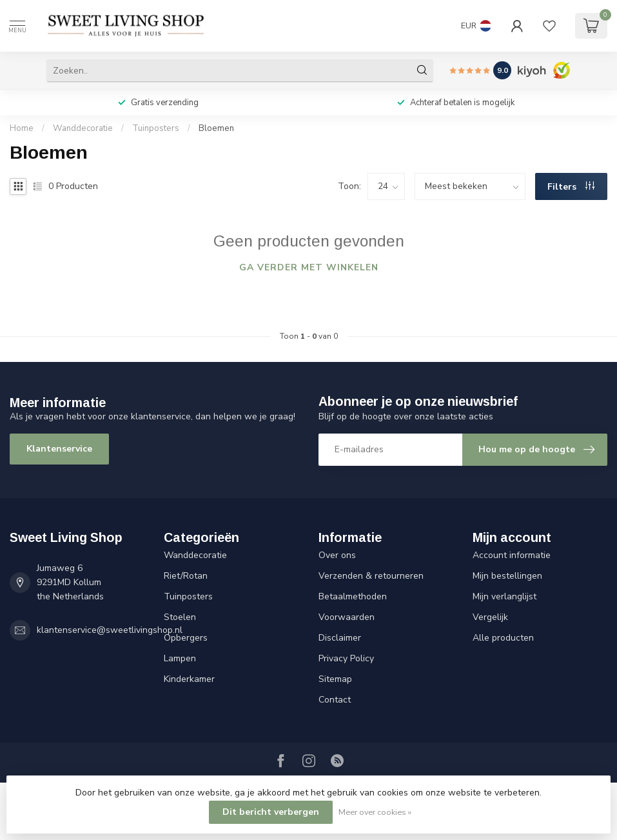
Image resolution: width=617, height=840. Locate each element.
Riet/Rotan (186, 576)
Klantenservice (59, 449)
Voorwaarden (347, 617)
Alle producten (503, 638)
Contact (335, 700)
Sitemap (335, 679)
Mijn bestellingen (507, 576)
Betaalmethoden (353, 596)
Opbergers (186, 638)
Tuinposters (156, 128)
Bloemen (216, 128)
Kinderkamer (189, 679)
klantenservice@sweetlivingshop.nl (110, 630)
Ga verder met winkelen (309, 267)
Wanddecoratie (83, 128)
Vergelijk (490, 617)
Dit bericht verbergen (271, 812)
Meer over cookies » (375, 812)
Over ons (337, 555)
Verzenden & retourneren (371, 576)
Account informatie (512, 555)
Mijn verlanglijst (504, 596)
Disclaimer (340, 638)
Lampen (180, 658)
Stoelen (180, 617)
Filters (571, 187)
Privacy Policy (346, 658)
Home (22, 128)
